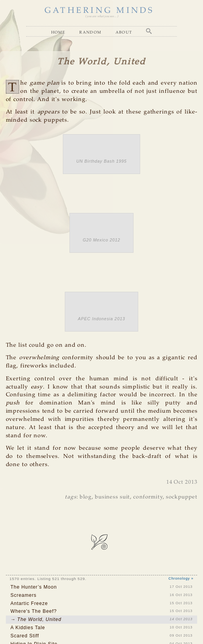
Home (58, 32)
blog (86, 497)
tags (71, 497)
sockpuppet (182, 497)
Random (90, 32)
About (124, 32)
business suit (112, 497)
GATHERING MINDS (100, 11)
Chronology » (181, 578)
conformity (148, 497)
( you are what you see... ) (101, 16)
